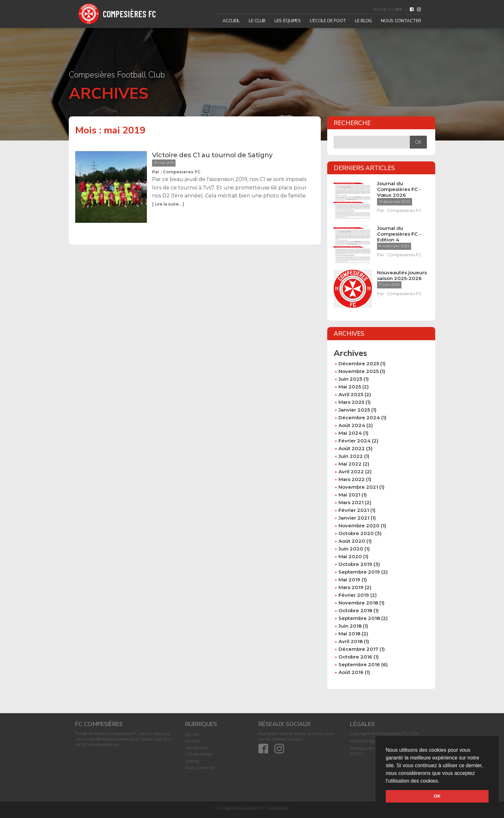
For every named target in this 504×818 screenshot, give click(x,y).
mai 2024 (350, 433)
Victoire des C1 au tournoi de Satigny (212, 155)
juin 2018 (350, 626)
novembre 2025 (359, 371)
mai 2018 (349, 634)
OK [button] (437, 796)
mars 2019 (351, 587)
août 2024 (352, 425)
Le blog (363, 21)
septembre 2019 (359, 572)
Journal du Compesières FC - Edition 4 (399, 234)
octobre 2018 (355, 610)
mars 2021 (351, 502)
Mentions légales (366, 741)
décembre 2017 (358, 649)
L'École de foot (328, 21)
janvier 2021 (354, 518)
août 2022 (352, 448)
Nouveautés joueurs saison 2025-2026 (402, 276)
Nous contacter (401, 21)
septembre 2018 (359, 618)
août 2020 (352, 541)
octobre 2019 (355, 564)
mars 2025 (351, 402)
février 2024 (355, 441)
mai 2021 (349, 495)
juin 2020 (351, 549)
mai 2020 (350, 556)
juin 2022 (351, 456)
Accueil (231, 21)
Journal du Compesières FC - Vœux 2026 (399, 189)
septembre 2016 (359, 664)
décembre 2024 (359, 418)
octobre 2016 (355, 657)
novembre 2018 (358, 603)
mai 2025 (350, 387)
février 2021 (354, 510)
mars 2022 (352, 479)
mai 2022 (350, 464)
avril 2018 (351, 641)
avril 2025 (351, 394)
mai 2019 (349, 580)
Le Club (257, 21)
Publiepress (277, 808)
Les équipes (288, 21)
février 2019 (354, 595)
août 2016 (351, 672)
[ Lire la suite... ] (168, 204)
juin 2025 (350, 379)
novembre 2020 (359, 526)
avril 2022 (351, 472)
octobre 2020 (356, 533)
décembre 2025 (359, 364)
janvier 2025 (354, 410)
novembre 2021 (358, 487)
